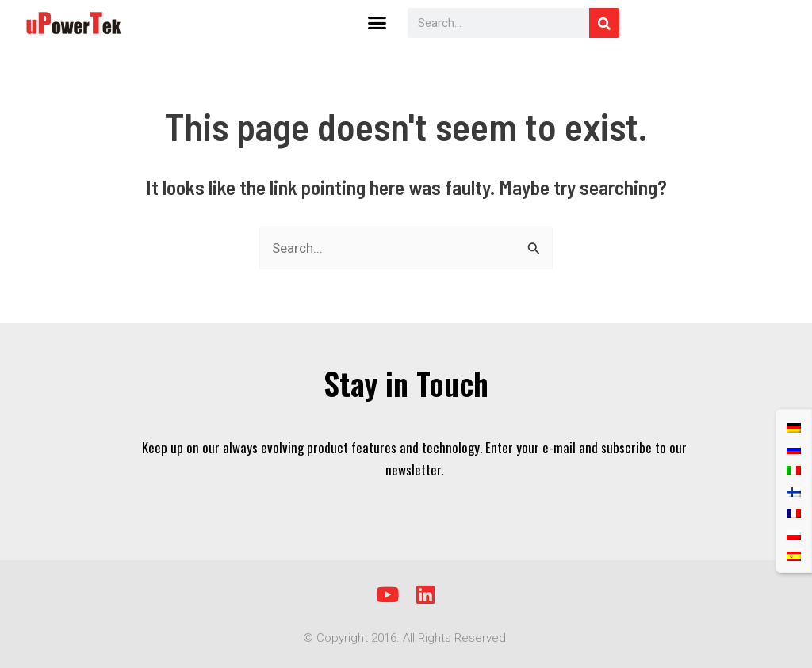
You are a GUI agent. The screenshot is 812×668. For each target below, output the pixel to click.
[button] (377, 23)
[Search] (604, 23)
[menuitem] (794, 427)
